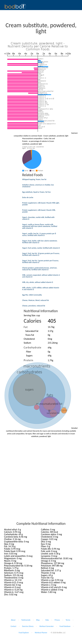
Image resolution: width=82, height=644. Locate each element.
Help (47, 620)
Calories (33, 321)
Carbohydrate (33, 347)
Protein (29, 360)
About (13, 620)
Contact (13, 626)
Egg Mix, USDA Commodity (32, 295)
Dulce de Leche (28, 197)
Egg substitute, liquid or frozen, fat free (36, 192)
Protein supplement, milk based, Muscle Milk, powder (39, 211)
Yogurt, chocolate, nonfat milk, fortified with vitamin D (38, 218)
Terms (68, 620)
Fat (26, 327)
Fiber (29, 352)
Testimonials (26, 620)
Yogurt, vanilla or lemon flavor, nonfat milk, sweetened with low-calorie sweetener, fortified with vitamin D (40, 226)
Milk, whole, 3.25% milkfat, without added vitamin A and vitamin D (41, 289)
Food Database (65, 626)
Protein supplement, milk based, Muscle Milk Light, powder (41, 204)
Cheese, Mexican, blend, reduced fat (36, 300)
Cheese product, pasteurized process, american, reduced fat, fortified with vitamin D (40, 269)
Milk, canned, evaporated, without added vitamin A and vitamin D (41, 276)
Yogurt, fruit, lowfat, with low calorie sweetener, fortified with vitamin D (40, 242)
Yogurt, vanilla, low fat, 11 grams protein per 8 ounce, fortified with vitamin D (39, 234)
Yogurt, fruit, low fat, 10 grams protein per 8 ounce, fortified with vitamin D (41, 254)
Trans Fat (30, 335)
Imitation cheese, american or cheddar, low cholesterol (38, 186)
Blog (38, 620)
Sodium (27, 343)
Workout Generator (47, 626)
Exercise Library (28, 626)
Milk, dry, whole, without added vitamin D (38, 282)
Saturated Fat (32, 331)
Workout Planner (41, 633)
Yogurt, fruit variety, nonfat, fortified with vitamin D (41, 248)
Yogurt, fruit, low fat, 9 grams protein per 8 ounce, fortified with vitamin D (41, 261)
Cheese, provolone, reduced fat (34, 306)
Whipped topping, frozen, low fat (34, 179)
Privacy (57, 620)
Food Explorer (24, 633)
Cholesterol (29, 339)
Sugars (29, 356)
